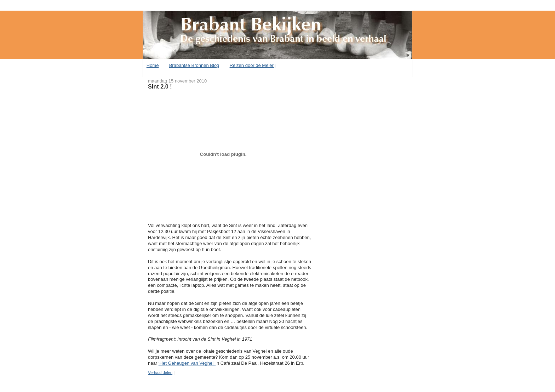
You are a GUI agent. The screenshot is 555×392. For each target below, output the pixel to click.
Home (153, 65)
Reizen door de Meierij (253, 65)
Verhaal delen (160, 373)
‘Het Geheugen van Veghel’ (187, 363)
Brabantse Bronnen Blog (194, 65)
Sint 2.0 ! (160, 86)
